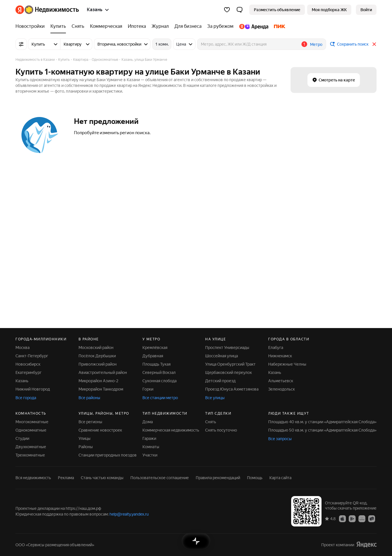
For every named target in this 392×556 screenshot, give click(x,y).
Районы (86, 447)
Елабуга (276, 348)
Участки (150, 455)
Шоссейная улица (222, 356)
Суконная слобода (159, 381)
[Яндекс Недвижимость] (52, 10)
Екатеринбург (29, 372)
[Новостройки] (32, 26)
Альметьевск (281, 381)
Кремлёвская (155, 348)
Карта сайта (280, 478)
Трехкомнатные (30, 455)
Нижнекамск (280, 356)
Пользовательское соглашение (160, 478)
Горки (148, 389)
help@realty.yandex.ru (129, 514)
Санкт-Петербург (32, 356)
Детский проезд (220, 381)
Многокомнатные (32, 422)
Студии (22, 438)
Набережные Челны (287, 364)
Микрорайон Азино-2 (98, 381)
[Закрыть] (374, 44)
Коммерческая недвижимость (171, 430)
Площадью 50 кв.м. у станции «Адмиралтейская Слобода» (322, 430)
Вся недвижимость (33, 478)
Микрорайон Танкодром (101, 389)
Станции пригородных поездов (108, 455)
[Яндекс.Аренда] (254, 26)
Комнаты (151, 447)
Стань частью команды (102, 478)
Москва (22, 348)
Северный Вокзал (159, 372)
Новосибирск (28, 364)
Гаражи (149, 438)
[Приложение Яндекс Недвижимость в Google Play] (352, 518)
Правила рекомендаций (218, 478)
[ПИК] (278, 26)
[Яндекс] (20, 10)
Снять (211, 422)
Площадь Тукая (156, 364)
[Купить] (58, 26)
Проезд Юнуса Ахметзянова (232, 389)
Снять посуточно (221, 430)
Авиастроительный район (103, 372)
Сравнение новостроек (100, 430)
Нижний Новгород (33, 389)
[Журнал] (160, 26)
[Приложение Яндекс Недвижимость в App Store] (342, 518)
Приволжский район (98, 364)
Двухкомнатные (31, 447)
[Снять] (78, 26)
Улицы (85, 438)
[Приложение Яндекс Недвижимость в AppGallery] (362, 518)
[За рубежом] (220, 26)
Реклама (66, 478)
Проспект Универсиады (227, 348)
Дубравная (153, 356)
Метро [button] (316, 44)
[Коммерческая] (106, 26)
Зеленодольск (282, 389)
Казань (22, 381)
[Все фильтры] (21, 44)
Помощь (255, 478)
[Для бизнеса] (188, 26)
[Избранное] (227, 10)
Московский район (96, 348)
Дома (148, 422)
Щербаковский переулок (229, 372)
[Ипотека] (137, 26)
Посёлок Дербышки (97, 356)
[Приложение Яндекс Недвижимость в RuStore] (372, 518)
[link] (366, 10)
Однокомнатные (31, 430)
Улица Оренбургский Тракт (230, 364)
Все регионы (90, 422)
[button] (240, 10)
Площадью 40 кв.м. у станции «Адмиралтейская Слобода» (322, 422)
